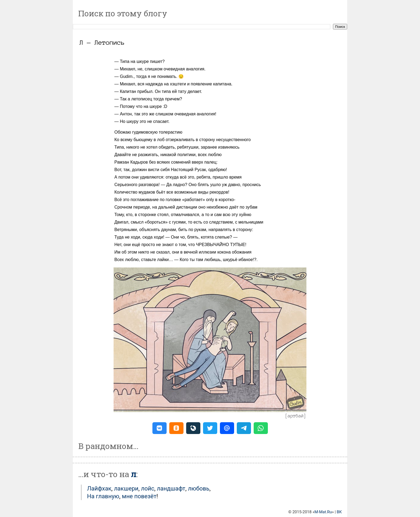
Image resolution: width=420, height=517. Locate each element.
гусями (179, 222)
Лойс (148, 488)
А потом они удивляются (139, 177)
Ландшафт (171, 488)
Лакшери (126, 488)
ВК (339, 512)
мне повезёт (139, 496)
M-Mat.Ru (323, 512)
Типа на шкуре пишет (141, 61)
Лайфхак (99, 488)
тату (182, 91)
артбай (296, 416)
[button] (160, 428)
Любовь (199, 488)
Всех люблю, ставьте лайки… (144, 260)
